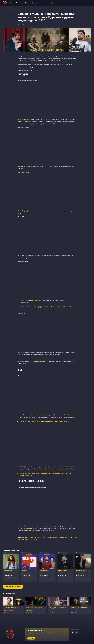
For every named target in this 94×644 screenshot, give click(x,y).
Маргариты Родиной (30, 166)
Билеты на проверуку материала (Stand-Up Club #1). (47, 421)
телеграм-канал (38, 361)
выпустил (30, 119)
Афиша (12, 3)
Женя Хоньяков (69, 415)
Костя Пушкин (22, 119)
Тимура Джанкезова (28, 211)
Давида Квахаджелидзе (31, 526)
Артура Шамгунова (35, 300)
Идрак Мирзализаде (30, 528)
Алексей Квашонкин (59, 469)
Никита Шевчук (36, 415)
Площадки (20, 3)
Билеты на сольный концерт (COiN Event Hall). (46, 307)
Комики (27, 3)
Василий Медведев (47, 415)
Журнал (34, 3)
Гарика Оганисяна (46, 469)
